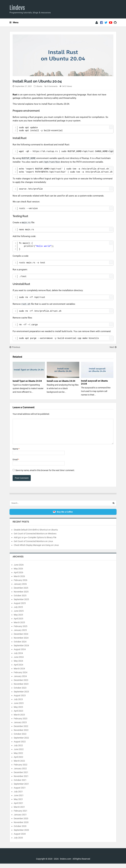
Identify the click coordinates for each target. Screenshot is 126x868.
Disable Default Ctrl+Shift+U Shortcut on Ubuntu (36, 534)
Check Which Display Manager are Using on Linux (36, 550)
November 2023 (21, 688)
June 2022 (19, 754)
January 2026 (20, 588)
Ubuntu (39, 86)
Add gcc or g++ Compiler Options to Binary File (35, 542)
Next (113, 347)
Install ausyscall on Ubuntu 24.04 (94, 382)
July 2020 (18, 842)
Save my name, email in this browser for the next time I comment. (45, 475)
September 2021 (21, 788)
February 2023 (21, 723)
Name (16, 453)
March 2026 (19, 581)
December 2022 (21, 731)
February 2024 (21, 677)
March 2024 (19, 673)
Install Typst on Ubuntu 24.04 (27, 381)
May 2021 (18, 804)
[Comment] (63, 434)
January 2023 (20, 727)
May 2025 (18, 619)
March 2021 (19, 811)
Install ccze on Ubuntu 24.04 (61, 381)
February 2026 (21, 585)
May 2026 (18, 573)
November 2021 (21, 781)
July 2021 (18, 796)
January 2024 (20, 681)
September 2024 (21, 650)
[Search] (114, 508)
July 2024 (18, 658)
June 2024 (19, 661)
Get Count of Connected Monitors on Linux (33, 546)
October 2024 (20, 646)
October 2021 (20, 784)
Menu (14, 22)
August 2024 (20, 654)
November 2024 (21, 642)
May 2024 (18, 665)
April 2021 (18, 808)
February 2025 (21, 631)
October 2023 (20, 692)
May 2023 (18, 711)
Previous (15, 347)
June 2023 (19, 708)
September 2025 (21, 604)
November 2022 (21, 734)
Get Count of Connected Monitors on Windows (35, 538)
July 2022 (18, 750)
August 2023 (20, 700)
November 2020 (21, 827)
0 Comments (52, 86)
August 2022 (20, 746)
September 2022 (21, 742)
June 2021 (19, 800)
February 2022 (21, 769)
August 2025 (20, 608)
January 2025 (20, 635)
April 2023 (18, 715)
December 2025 (21, 592)
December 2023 (21, 685)
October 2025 (20, 600)
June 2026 (19, 569)
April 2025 (18, 623)
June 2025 (19, 615)
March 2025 (19, 627)
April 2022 (18, 761)
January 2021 (20, 819)
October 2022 (20, 738)
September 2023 (21, 696)
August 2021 (20, 792)
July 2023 (18, 704)
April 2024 (18, 669)
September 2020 (21, 834)
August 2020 (20, 838)
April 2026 (18, 577)
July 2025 (18, 611)
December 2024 (21, 638)
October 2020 (20, 831)
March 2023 (19, 719)
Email (16, 464)
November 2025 (21, 596)
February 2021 (21, 815)
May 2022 (18, 758)
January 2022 (20, 773)
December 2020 (21, 823)
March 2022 (19, 765)
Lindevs (17, 8)
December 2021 (21, 777)
